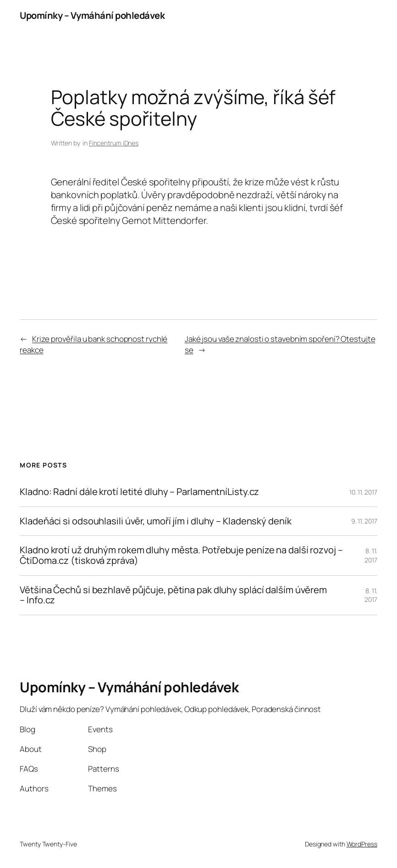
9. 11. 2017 (364, 521)
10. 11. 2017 (363, 492)
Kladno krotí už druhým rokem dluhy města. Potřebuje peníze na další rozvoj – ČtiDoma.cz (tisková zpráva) (181, 555)
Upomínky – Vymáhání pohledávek (92, 15)
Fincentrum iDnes (114, 143)
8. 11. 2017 (371, 555)
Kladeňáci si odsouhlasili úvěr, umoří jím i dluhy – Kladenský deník (155, 521)
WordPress (362, 844)
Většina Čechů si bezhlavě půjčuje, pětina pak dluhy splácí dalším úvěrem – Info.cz (173, 595)
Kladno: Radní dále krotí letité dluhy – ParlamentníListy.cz (139, 492)
